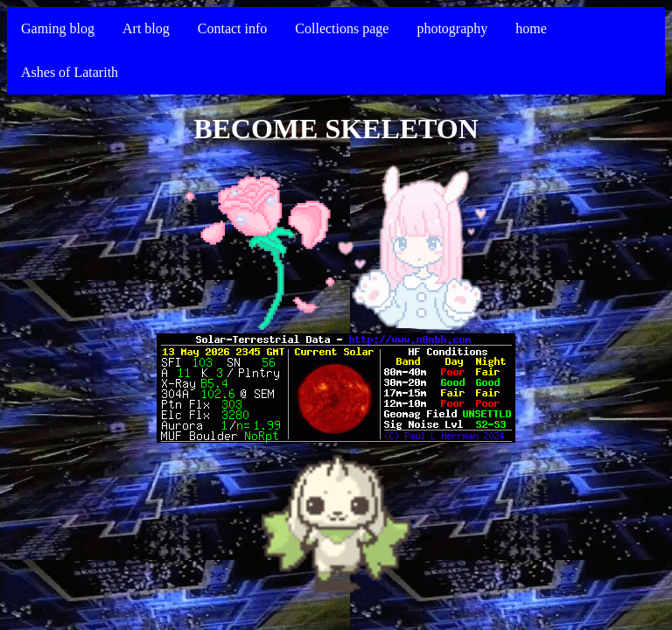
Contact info (233, 28)
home (531, 28)
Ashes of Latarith (70, 72)
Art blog (146, 28)
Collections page (342, 28)
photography (452, 28)
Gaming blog (58, 28)
